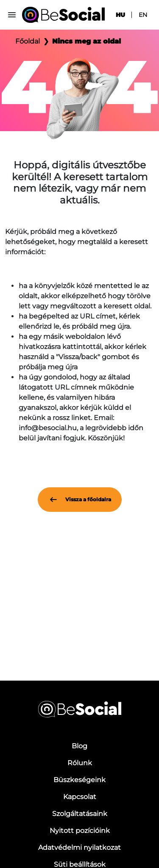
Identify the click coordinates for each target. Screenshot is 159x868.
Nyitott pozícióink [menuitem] (80, 831)
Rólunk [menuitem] (80, 763)
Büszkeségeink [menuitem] (79, 780)
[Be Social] (63, 15)
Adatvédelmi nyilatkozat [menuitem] (79, 847)
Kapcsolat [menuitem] (80, 797)
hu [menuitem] (120, 15)
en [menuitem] (143, 15)
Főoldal (28, 41)
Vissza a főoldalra (80, 500)
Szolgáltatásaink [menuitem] (80, 814)
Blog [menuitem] (79, 746)
